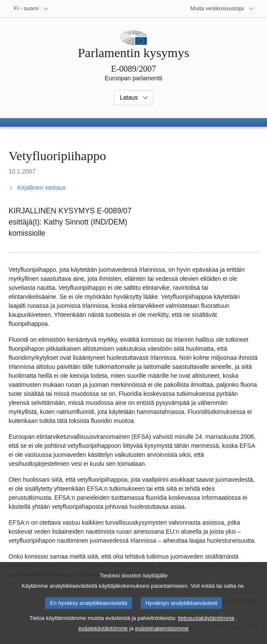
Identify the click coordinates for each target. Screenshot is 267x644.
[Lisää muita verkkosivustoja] (222, 9)
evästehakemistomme (162, 637)
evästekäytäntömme (103, 637)
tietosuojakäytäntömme (206, 627)
